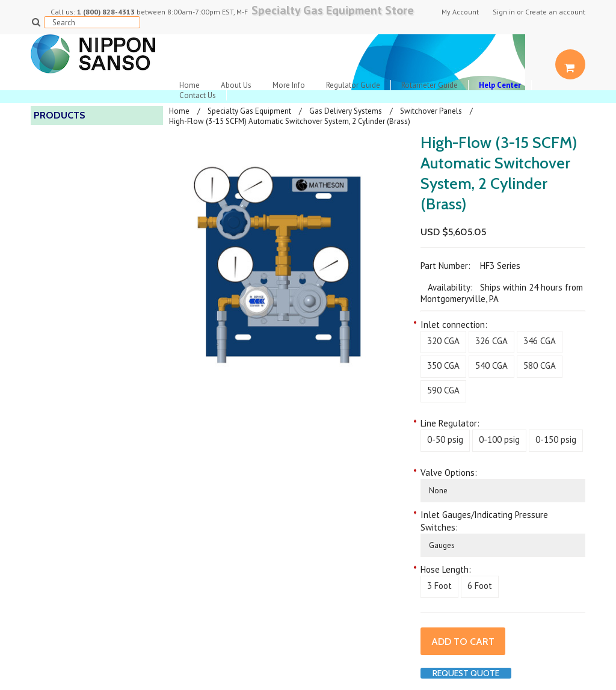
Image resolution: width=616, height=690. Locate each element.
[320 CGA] (443, 342)
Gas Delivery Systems (346, 111)
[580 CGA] (540, 367)
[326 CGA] (491, 342)
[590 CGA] (443, 391)
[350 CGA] (443, 367)
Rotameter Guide (430, 85)
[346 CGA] (540, 342)
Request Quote (466, 673)
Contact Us (198, 95)
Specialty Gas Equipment (249, 111)
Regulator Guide (353, 85)
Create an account (555, 12)
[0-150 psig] (556, 441)
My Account (460, 12)
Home (189, 85)
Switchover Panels (431, 111)
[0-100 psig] (499, 441)
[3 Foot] (439, 587)
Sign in (504, 12)
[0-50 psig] (445, 441)
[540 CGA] (491, 367)
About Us (236, 85)
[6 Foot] (480, 587)
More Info (289, 85)
